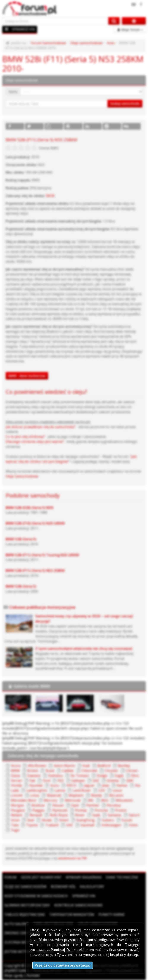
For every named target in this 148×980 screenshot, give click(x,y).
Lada (15, 790)
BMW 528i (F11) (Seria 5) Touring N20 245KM (42, 555)
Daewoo (34, 776)
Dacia (15, 776)
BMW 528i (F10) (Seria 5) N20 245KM (35, 523)
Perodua (114, 805)
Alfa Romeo (37, 766)
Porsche (101, 810)
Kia (138, 785)
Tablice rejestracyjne (25, 915)
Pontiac (81, 810)
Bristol (33, 771)
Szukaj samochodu (125, 103)
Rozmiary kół (63, 887)
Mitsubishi (124, 800)
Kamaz (122, 785)
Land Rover (82, 790)
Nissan (58, 805)
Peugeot (18, 810)
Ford (46, 781)
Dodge (102, 776)
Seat (31, 820)
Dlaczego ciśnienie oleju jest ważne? (35, 442)
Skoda (47, 820)
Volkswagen (111, 825)
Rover (80, 815)
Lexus (117, 790)
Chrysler (111, 771)
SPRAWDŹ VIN (23, 29)
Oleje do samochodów (25, 887)
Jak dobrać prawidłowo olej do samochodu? (41, 427)
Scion (15, 820)
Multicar (38, 805)
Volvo (133, 825)
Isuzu (55, 785)
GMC (130, 781)
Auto (111, 43)
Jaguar (89, 785)
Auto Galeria (17, 924)
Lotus (35, 795)
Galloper (78, 781)
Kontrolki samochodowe (78, 905)
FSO (61, 781)
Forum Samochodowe (48, 43)
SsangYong (85, 820)
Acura (16, 766)
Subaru (108, 820)
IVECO (71, 785)
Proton (121, 810)
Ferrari (17, 781)
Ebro (135, 776)
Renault (36, 815)
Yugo (15, 830)
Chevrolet (89, 771)
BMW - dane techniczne (27, 376)
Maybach (76, 795)
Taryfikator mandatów (72, 915)
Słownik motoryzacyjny (27, 905)
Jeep (106, 785)
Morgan (18, 805)
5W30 (50, 196)
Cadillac (68, 771)
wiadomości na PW (72, 858)
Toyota (32, 825)
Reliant (17, 815)
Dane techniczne (122, 877)
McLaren (116, 795)
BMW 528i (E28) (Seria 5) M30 (29, 508)
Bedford (104, 766)
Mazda (96, 795)
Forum (10, 877)
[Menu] (7, 29)
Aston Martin (64, 766)
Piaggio (38, 810)
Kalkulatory (92, 887)
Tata (15, 825)
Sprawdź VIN (84, 896)
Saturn (134, 815)
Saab (96, 815)
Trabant (52, 825)
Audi (86, 766)
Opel (75, 805)
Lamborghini (37, 790)
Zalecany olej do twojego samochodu (43, 756)
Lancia (60, 790)
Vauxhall (87, 825)
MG (91, 800)
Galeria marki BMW (32, 686)
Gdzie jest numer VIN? (41, 877)
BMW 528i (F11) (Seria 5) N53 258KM (35, 571)
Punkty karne (112, 915)
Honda (16, 785)
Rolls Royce (59, 815)
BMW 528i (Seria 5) (21, 539)
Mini (105, 800)
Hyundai (36, 785)
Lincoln (17, 795)
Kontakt (33, 975)
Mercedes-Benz (24, 800)
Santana (114, 815)
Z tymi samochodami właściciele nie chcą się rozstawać (84, 648)
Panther (93, 805)
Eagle (119, 776)
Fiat (32, 781)
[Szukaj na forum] (55, 21)
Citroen (132, 771)
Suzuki (127, 820)
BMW (15, 771)
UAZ (69, 825)
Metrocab (73, 800)
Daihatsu (56, 776)
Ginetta (113, 781)
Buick (50, 771)
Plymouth (60, 810)
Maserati (54, 795)
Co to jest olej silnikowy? (25, 437)
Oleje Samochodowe (22, 476)
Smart (64, 820)
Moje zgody (14, 975)
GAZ (96, 781)
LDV (102, 790)
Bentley (124, 766)
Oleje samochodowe (86, 43)
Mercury (50, 800)
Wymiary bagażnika (84, 877)
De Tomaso (80, 776)
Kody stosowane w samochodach (36, 896)
